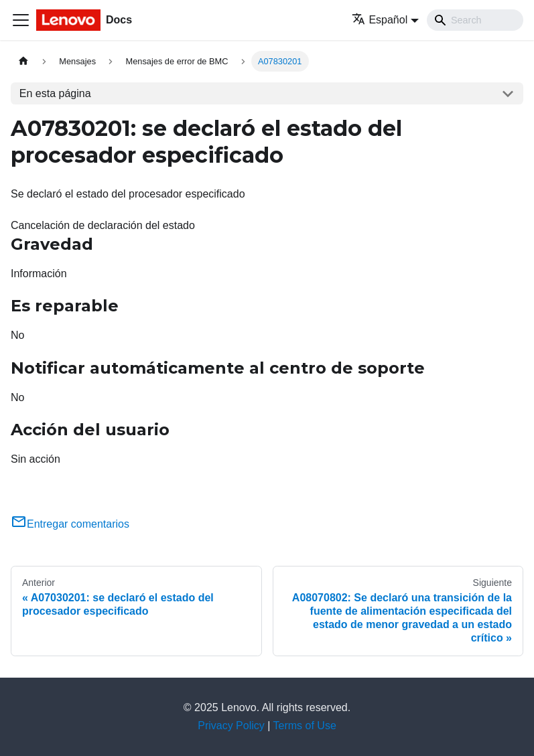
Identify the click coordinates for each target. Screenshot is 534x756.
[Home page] (23, 61)
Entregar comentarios (70, 524)
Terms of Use (305, 726)
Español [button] (380, 20)
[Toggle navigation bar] (21, 20)
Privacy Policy (231, 726)
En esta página (55, 93)
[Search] (475, 20)
